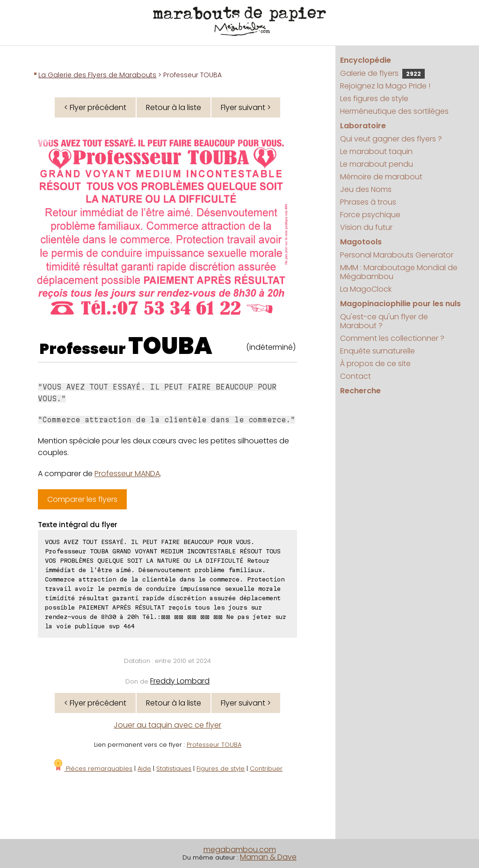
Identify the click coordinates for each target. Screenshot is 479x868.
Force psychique (370, 215)
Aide (144, 769)
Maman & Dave (268, 857)
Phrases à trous (368, 202)
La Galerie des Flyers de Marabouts (97, 75)
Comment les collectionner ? (392, 338)
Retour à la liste (174, 107)
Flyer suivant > (246, 107)
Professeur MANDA (127, 474)
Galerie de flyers (382, 73)
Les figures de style (374, 99)
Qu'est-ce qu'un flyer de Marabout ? (384, 321)
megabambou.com (240, 850)
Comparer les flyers (82, 499)
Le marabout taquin (376, 151)
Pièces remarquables (92, 769)
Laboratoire (363, 126)
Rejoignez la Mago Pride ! (385, 86)
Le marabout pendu (377, 164)
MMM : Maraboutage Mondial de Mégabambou (399, 272)
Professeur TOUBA (214, 745)
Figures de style (221, 769)
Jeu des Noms (366, 189)
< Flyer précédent (95, 107)
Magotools (361, 242)
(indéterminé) (271, 347)
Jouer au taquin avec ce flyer (167, 725)
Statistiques (174, 769)
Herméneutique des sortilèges (394, 111)
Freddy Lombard (180, 681)
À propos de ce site (375, 364)
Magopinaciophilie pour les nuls (400, 304)
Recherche (360, 391)
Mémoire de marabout (381, 177)
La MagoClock (366, 289)
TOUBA (170, 346)
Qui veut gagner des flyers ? (391, 139)
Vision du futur (366, 227)
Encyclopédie (366, 60)
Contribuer (266, 769)
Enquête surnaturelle (377, 351)
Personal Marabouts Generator (397, 255)
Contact (356, 376)
